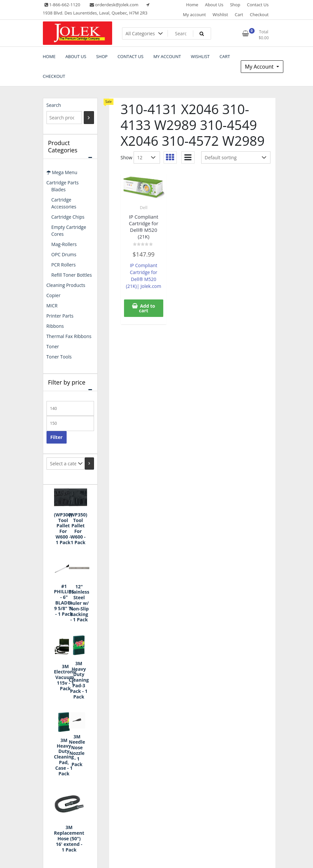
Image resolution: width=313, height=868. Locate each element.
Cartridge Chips (68, 217)
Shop (235, 5)
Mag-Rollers (64, 244)
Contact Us (258, 5)
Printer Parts (60, 316)
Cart (239, 15)
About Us (214, 5)
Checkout (259, 15)
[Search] (89, 118)
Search (54, 105)
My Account (260, 67)
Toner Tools (59, 357)
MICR (52, 306)
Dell (144, 207)
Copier (54, 295)
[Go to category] (89, 464)
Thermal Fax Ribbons (69, 336)
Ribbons (55, 326)
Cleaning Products (66, 285)
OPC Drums (64, 254)
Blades (59, 189)
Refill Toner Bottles (72, 275)
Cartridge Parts (63, 183)
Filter (57, 437)
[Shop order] (236, 157)
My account (194, 15)
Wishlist (220, 15)
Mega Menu (62, 172)
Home (192, 5)
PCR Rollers (64, 265)
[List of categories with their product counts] (66, 464)
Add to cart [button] (147, 308)
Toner (53, 346)
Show (127, 157)
